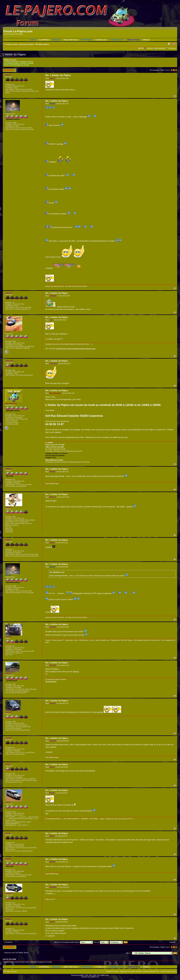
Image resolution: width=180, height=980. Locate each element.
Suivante (172, 942)
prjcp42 (52, 543)
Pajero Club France (71, 40)
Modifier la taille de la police (174, 44)
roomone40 (53, 364)
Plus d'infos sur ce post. (54, 460)
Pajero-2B (53, 665)
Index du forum (12, 44)
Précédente (8, 942)
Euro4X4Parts (44, 40)
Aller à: (128, 953)
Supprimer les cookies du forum (131, 971)
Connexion (172, 48)
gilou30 (52, 836)
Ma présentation (51, 681)
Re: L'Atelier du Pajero (58, 75)
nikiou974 (53, 627)
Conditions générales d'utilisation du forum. (19, 61)
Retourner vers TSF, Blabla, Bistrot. (17, 953)
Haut (175, 96)
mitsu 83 (52, 104)
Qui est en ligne (9, 959)
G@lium (33, 40)
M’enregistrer (161, 48)
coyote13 (52, 703)
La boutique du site (116, 40)
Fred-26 (52, 793)
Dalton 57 (53, 497)
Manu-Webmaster (55, 393)
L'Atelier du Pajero (133, 40)
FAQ (142, 48)
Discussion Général (26, 44)
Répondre (10, 70)
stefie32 (52, 922)
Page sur (165, 70)
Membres (150, 48)
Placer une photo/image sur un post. (17, 65)
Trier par (101, 942)
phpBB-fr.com (95, 977)
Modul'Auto (56, 40)
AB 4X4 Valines (87, 40)
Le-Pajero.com (101, 40)
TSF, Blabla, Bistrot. (42, 44)
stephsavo (53, 296)
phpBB (81, 975)
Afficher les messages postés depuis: (73, 942)
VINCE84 (52, 472)
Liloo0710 (53, 741)
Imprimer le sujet (169, 44)
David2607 (53, 887)
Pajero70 (52, 78)
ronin (51, 320)
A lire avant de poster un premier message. (19, 63)
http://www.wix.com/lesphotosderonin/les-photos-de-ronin (76, 349)
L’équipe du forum (112, 971)
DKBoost (146, 40)
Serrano (52, 767)
